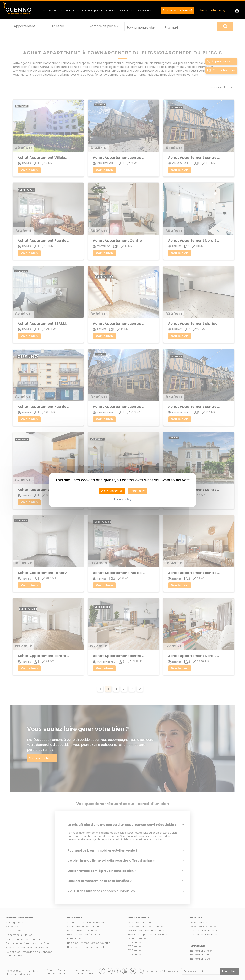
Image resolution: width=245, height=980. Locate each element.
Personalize (138, 491)
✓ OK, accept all (112, 491)
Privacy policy (122, 499)
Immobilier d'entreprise (88, 11)
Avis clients (144, 11)
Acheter (52, 11)
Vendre (65, 11)
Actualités (111, 11)
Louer (42, 11)
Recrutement (127, 11)
